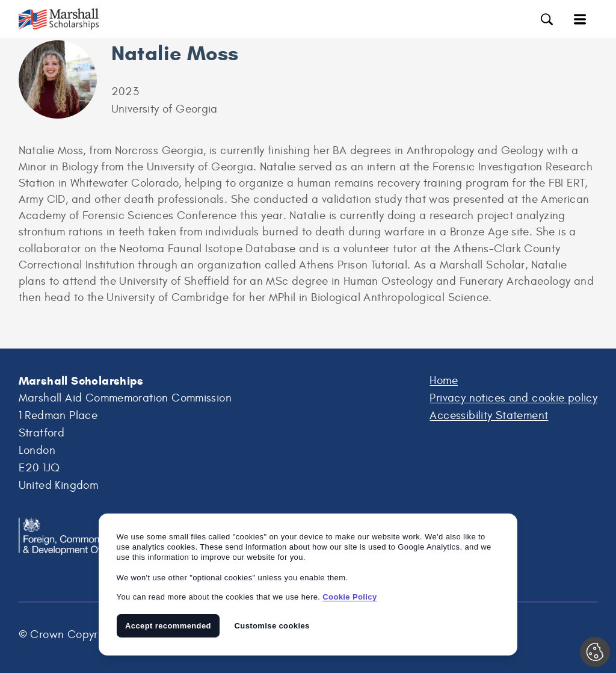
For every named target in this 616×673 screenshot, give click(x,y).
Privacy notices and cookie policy (513, 398)
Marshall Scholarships (67, 19)
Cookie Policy (350, 597)
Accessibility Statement (489, 415)
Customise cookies (272, 626)
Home (444, 380)
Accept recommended (168, 626)
